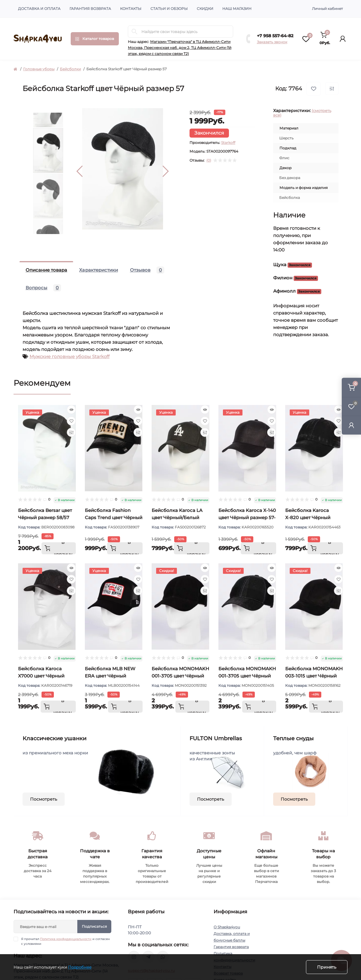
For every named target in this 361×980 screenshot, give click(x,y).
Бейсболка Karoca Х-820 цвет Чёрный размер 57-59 (308, 517)
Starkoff (228, 143)
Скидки (205, 9)
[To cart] (59, 548)
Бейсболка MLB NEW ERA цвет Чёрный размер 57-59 (110, 676)
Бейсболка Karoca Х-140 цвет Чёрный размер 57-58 (247, 517)
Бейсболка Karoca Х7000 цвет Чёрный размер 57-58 (41, 676)
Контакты (131, 9)
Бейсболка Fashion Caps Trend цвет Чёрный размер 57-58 (114, 517)
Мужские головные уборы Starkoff (69, 356)
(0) (209, 160)
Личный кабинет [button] (327, 9)
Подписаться (94, 926)
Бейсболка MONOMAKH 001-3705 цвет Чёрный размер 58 (247, 676)
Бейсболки (70, 69)
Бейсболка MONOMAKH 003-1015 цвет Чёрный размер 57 (314, 676)
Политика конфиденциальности (66, 939)
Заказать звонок (272, 42)
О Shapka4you (227, 927)
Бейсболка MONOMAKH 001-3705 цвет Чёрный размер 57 (180, 676)
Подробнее (80, 967)
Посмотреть (44, 799)
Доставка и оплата (39, 9)
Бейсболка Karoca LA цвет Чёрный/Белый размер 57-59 (177, 517)
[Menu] (95, 39)
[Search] (134, 32)
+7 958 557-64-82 (275, 36)
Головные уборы (39, 69)
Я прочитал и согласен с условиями (65, 941)
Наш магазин (237, 9)
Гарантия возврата (90, 9)
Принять (327, 967)
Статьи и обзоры (169, 9)
